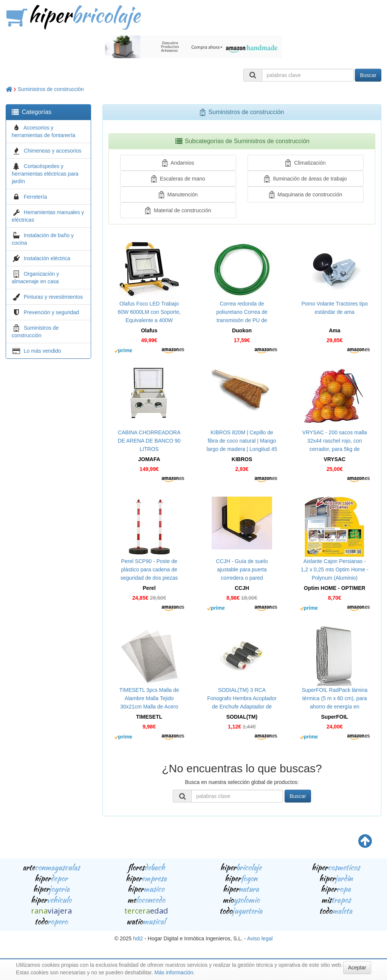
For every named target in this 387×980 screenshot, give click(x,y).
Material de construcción (178, 210)
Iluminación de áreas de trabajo (305, 179)
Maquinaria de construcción (306, 194)
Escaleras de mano (178, 179)
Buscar (368, 75)
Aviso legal (260, 938)
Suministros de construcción (51, 89)
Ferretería (35, 197)
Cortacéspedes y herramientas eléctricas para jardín (45, 174)
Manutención (178, 194)
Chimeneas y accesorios (53, 151)
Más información (174, 972)
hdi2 (138, 938)
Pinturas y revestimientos (53, 297)
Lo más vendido (43, 351)
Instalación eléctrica (47, 258)
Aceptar (357, 968)
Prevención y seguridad (51, 312)
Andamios (178, 163)
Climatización (305, 163)
